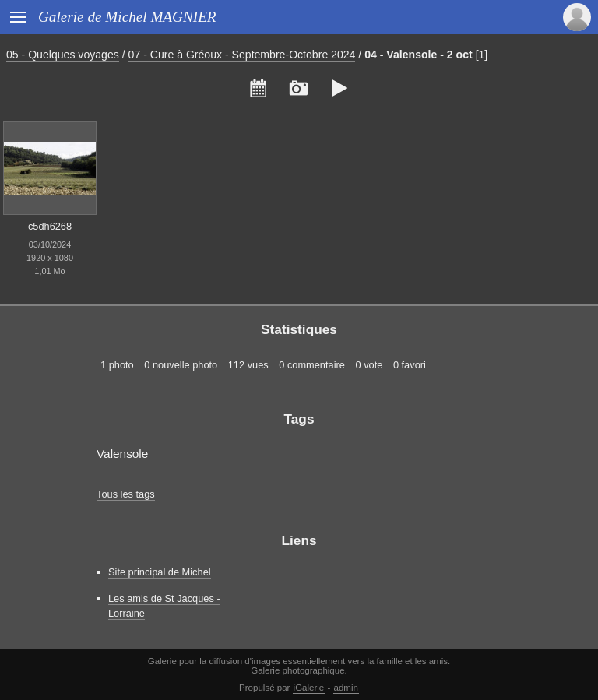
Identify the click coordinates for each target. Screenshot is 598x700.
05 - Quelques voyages (63, 55)
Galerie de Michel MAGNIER (127, 17)
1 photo (117, 365)
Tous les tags (126, 494)
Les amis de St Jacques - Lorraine (164, 606)
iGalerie (309, 688)
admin (346, 688)
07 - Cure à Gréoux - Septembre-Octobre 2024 (242, 55)
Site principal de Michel (160, 572)
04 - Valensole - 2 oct (419, 55)
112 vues (248, 365)
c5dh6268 (50, 226)
